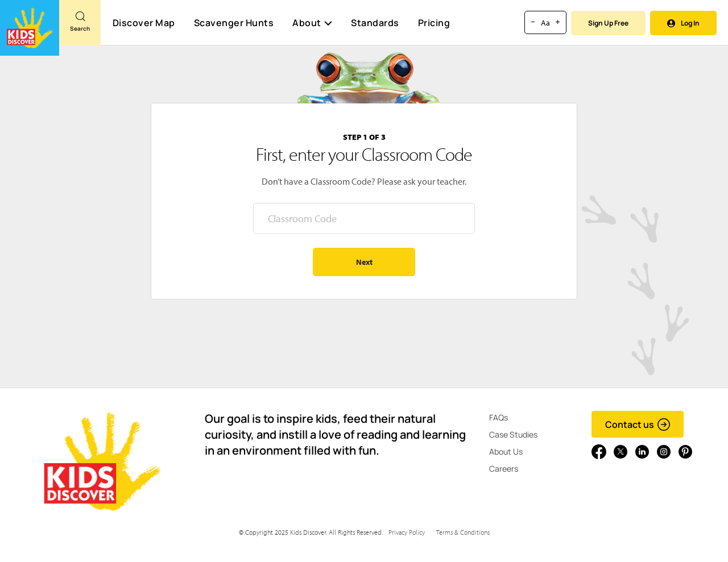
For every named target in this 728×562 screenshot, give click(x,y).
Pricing (434, 23)
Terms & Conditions (463, 532)
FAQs (499, 417)
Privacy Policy (407, 532)
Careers (504, 469)
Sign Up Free (608, 23)
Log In (683, 23)
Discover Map (144, 23)
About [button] (312, 23)
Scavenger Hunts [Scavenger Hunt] (233, 23)
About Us (506, 451)
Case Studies (513, 434)
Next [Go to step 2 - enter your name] (364, 262)
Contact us (638, 424)
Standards (375, 23)
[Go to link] (30, 28)
